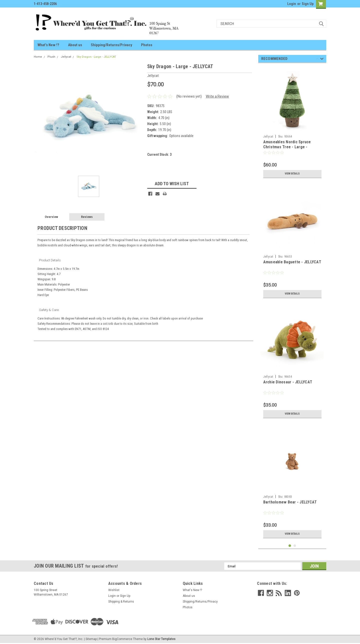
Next (322, 60)
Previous (317, 60)
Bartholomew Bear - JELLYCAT (290, 502)
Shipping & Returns (121, 602)
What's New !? (48, 45)
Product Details (50, 260)
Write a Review (217, 96)
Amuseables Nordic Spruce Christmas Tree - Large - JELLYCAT (287, 147)
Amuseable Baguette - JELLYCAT (292, 262)
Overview (51, 217)
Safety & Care (49, 310)
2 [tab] (295, 546)
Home (38, 57)
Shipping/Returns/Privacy (111, 45)
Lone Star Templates (161, 639)
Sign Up (308, 4)
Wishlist (114, 590)
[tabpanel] (292, 124)
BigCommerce (122, 639)
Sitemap (91, 639)
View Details (292, 174)
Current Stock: (159, 155)
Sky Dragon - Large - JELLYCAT (96, 57)
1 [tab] (290, 546)
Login (292, 4)
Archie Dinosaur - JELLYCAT (288, 382)
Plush (51, 57)
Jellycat (66, 57)
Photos (147, 45)
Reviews (87, 217)
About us (75, 45)
